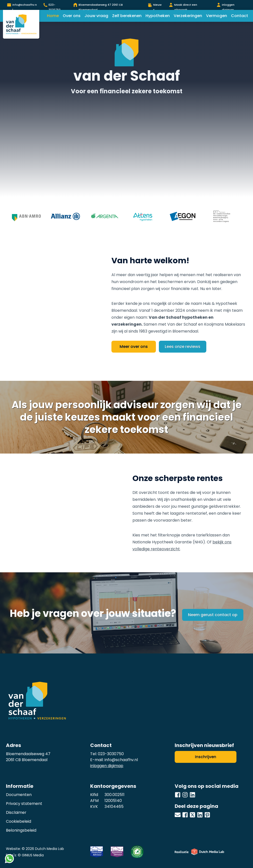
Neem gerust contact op (213, 615)
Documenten (19, 795)
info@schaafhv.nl (121, 760)
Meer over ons (134, 347)
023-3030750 (111, 754)
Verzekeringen (188, 16)
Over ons (72, 16)
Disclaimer (16, 812)
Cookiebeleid (19, 821)
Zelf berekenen (127, 16)
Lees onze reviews (183, 347)
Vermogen (217, 16)
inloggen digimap (107, 766)
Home (53, 16)
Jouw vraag (96, 16)
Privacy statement (24, 804)
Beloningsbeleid (21, 830)
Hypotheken (158, 16)
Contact (240, 16)
